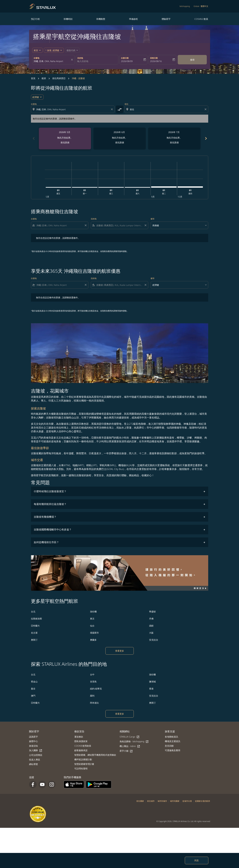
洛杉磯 (93, 612)
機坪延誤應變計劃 (83, 759)
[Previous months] (33, 138)
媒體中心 (33, 741)
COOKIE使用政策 (83, 746)
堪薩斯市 (94, 633)
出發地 (36, 58)
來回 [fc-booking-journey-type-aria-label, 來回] (36, 50)
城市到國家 (175, 801)
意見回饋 (169, 746)
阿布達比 (94, 703)
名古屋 (34, 633)
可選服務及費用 (173, 750)
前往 (126, 104)
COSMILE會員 (201, 19)
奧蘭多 (93, 640)
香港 (151, 689)
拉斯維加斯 (36, 619)
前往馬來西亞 (59, 78)
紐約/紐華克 (96, 689)
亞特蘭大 (35, 626)
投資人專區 (35, 760)
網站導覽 (33, 764)
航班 (44, 78)
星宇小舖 (126, 751)
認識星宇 (33, 737)
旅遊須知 (33, 746)
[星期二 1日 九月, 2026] (164, 187)
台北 (33, 612)
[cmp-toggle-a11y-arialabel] (120, 109)
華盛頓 (152, 612)
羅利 (92, 696)
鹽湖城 (152, 682)
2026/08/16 (156, 61)
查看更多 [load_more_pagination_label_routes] (120, 651)
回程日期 (154, 58)
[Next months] (206, 138)
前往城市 (151, 801)
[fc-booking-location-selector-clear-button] (72, 60)
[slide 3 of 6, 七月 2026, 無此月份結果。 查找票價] (174, 138)
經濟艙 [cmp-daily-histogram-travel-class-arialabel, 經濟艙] (36, 97)
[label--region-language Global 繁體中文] (201, 6)
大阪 (151, 633)
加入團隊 (36, 750)
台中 (92, 674)
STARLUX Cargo (130, 737)
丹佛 (151, 619)
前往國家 (140, 801)
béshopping (185, 6)
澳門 (33, 696)
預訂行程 (35, 19)
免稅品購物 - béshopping (134, 742)
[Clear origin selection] (112, 109)
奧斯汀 (34, 640)
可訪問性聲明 (81, 769)
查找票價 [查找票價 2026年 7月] (174, 142)
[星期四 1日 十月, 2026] (190, 187)
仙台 (92, 626)
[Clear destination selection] (206, 109)
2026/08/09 (127, 61)
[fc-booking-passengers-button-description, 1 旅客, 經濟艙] (52, 50)
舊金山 (34, 682)
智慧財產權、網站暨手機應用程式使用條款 (95, 755)
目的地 (80, 58)
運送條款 (79, 737)
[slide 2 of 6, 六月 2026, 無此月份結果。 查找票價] (120, 138)
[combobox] (52, 61)
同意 (197, 860)
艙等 (153, 219)
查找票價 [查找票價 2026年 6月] (120, 142)
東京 (92, 619)
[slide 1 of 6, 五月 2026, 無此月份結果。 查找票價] (65, 138)
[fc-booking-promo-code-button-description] (71, 50)
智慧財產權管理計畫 (84, 764)
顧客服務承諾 (81, 750)
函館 (151, 626)
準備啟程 (133, 19)
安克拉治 (154, 640)
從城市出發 (187, 801)
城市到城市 (162, 801)
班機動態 (101, 19)
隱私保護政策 (81, 741)
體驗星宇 (166, 19)
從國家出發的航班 (203, 801)
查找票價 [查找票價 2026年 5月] (65, 142)
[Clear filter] (85, 225)
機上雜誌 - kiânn (130, 746)
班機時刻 (68, 19)
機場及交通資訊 (173, 741)
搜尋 (192, 60)
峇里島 (93, 682)
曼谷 (33, 689)
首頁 (33, 78)
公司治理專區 (36, 755)
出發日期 (125, 58)
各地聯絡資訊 (171, 737)
